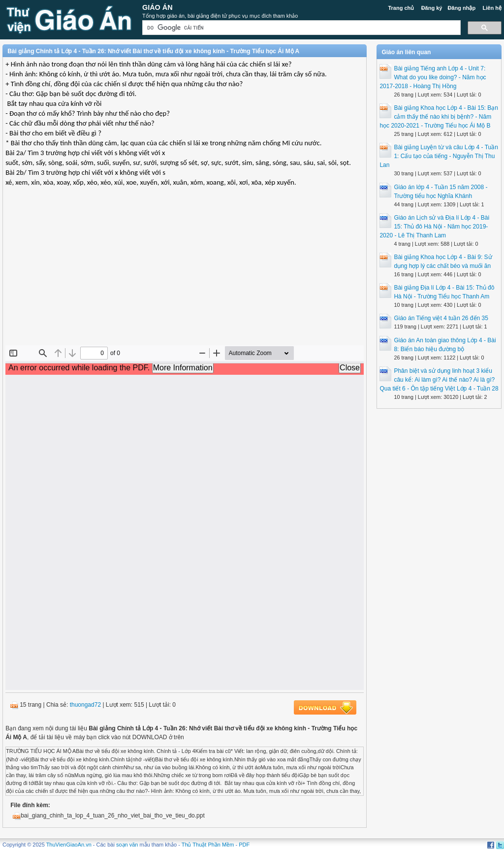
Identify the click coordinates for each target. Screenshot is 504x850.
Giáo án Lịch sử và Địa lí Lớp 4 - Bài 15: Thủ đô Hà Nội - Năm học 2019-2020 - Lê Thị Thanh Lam (434, 227)
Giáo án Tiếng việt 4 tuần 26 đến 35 (441, 318)
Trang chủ (401, 8)
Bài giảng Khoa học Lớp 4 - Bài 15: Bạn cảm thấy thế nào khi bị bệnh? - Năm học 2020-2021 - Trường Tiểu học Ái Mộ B (439, 117)
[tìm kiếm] (300, 28)
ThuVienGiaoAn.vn (69, 845)
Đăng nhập (461, 8)
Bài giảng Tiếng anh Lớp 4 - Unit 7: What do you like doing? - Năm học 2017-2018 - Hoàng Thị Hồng (433, 77)
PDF (244, 845)
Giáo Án (157, 7)
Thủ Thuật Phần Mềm (208, 845)
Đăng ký (432, 8)
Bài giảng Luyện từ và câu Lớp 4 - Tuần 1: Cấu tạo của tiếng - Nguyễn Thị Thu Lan (439, 156)
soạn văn (127, 845)
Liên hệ (492, 8)
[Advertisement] (185, 274)
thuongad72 (85, 705)
